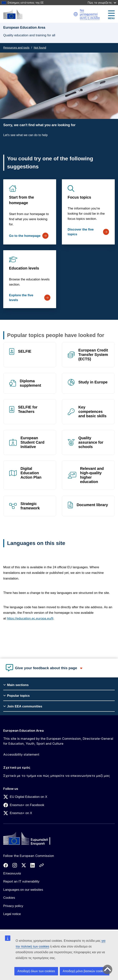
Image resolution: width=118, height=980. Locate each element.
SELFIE (25, 351)
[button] (76, 14)
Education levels (24, 268)
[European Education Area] (13, 14)
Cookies (9, 898)
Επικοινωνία (12, 873)
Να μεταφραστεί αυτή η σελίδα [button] (90, 14)
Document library (92, 505)
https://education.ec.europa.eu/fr (30, 618)
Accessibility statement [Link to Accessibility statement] (21, 754)
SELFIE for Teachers (28, 409)
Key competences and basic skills (92, 412)
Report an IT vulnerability (21, 881)
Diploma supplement (30, 383)
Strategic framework (30, 506)
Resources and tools (16, 47)
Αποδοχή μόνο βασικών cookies (85, 971)
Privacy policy (13, 906)
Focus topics (79, 197)
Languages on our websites (23, 890)
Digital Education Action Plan (31, 473)
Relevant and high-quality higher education (92, 475)
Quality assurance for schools (91, 442)
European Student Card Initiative (32, 442)
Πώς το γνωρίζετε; (102, 3)
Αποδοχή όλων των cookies (36, 971)
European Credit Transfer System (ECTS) (93, 355)
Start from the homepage (21, 200)
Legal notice (12, 914)
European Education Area (23, 731)
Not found (40, 47)
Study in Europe (93, 382)
